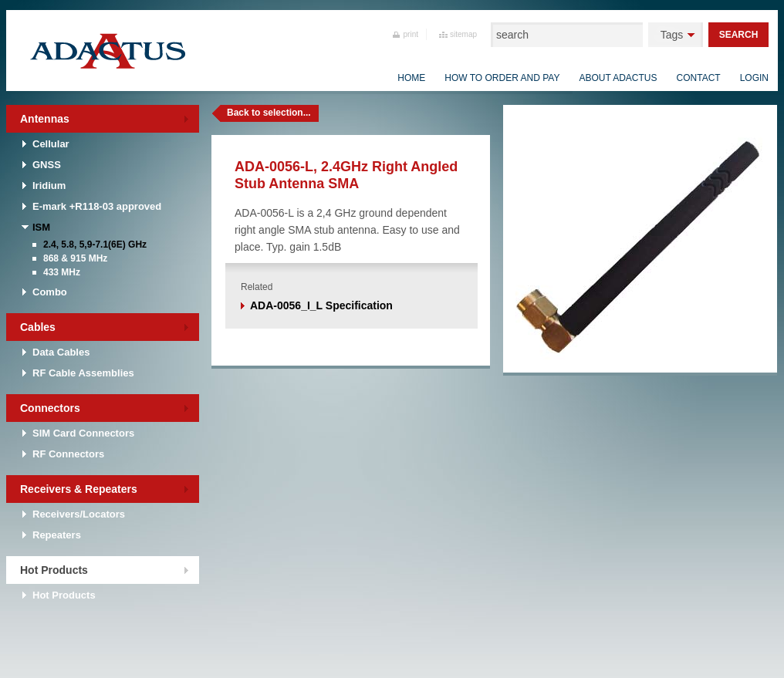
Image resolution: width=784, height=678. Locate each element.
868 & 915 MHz (75, 258)
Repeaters (57, 535)
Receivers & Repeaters (79, 489)
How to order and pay (502, 78)
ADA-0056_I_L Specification (321, 305)
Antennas (45, 119)
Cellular (51, 144)
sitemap (463, 34)
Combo (50, 292)
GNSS (47, 165)
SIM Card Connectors (83, 433)
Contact (699, 78)
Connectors (50, 408)
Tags (672, 35)
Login (754, 78)
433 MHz (62, 272)
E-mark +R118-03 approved (97, 206)
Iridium (49, 186)
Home (411, 78)
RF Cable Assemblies (83, 373)
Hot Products (54, 570)
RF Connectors (68, 454)
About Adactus (618, 78)
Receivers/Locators (79, 514)
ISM (41, 227)
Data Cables (61, 352)
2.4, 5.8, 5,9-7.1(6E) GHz (95, 245)
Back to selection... (269, 113)
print (411, 34)
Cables (38, 327)
